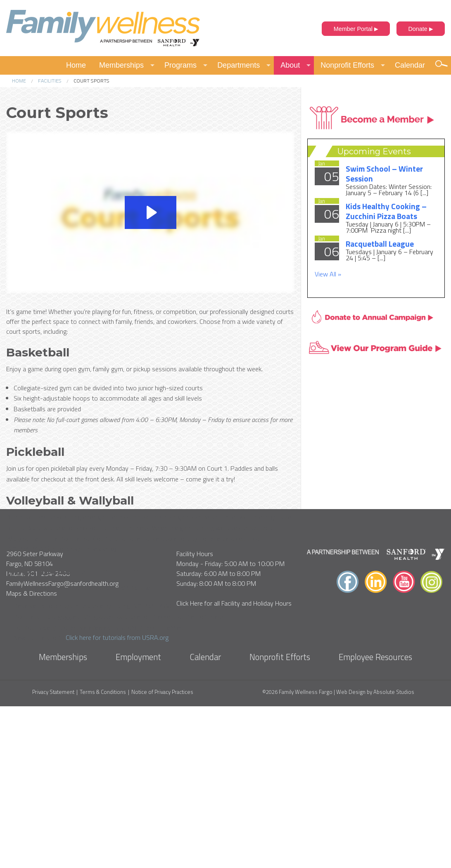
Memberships (121, 65)
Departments (239, 65)
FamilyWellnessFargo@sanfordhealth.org (62, 745)
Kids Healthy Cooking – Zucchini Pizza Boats (386, 211)
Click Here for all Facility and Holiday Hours (234, 765)
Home (76, 65)
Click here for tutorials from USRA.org (117, 637)
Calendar (410, 65)
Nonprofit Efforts (347, 65)
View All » (328, 274)
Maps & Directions (32, 755)
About (290, 65)
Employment (138, 818)
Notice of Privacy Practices (162, 854)
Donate (420, 29)
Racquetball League (380, 244)
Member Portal (356, 29)
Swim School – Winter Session (384, 173)
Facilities (50, 81)
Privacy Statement (53, 854)
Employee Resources (375, 818)
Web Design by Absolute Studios (375, 854)
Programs (180, 65)
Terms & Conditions (103, 854)
